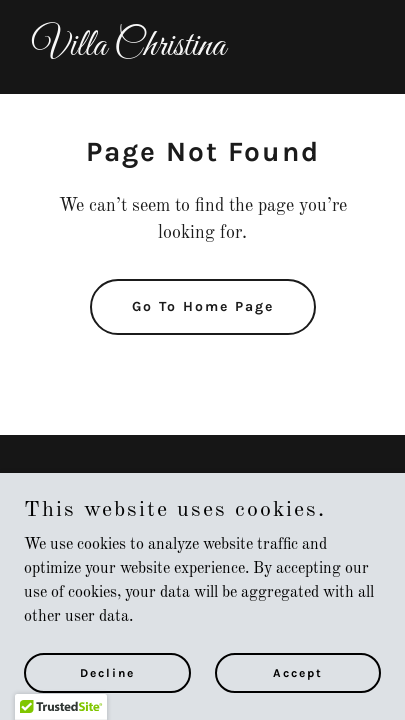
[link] (202, 51)
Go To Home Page (203, 306)
